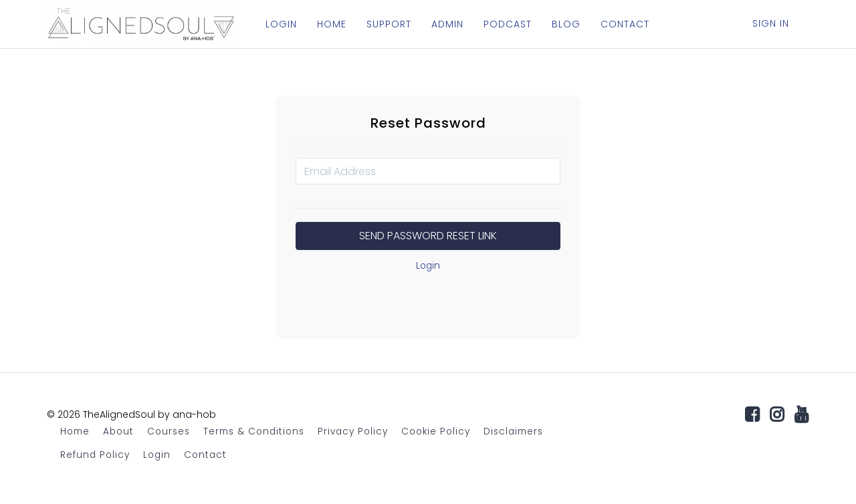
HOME (332, 24)
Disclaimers (513, 431)
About (118, 431)
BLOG (566, 24)
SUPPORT (389, 24)
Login (428, 266)
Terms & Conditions (254, 431)
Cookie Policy (436, 431)
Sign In (771, 23)
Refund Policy (95, 455)
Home (75, 431)
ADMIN (447, 24)
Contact (205, 455)
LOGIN (281, 24)
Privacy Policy (353, 431)
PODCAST (508, 24)
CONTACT (625, 24)
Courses (169, 431)
